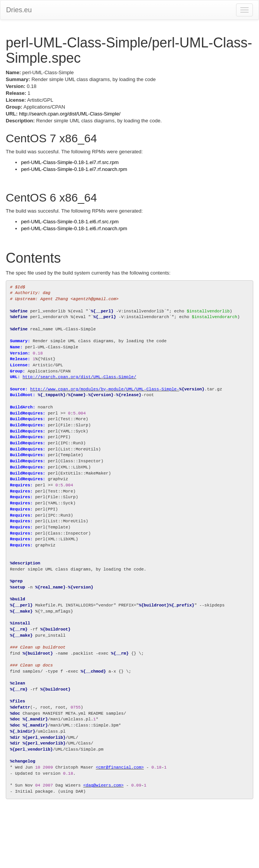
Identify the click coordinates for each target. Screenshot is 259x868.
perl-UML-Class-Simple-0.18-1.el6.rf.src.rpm (70, 222)
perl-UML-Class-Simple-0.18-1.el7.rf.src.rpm (70, 162)
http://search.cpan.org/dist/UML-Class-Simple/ (70, 114)
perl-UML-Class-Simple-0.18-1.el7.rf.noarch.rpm (74, 169)
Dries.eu (19, 10)
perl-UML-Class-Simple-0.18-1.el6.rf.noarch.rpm (74, 228)
